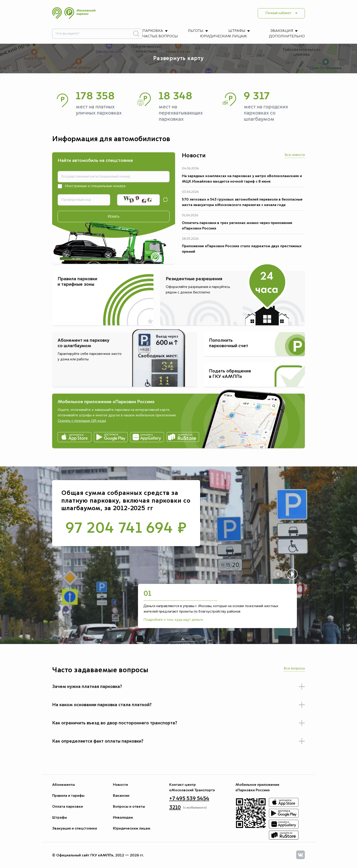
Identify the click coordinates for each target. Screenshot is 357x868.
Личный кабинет (278, 13)
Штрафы (134, 31)
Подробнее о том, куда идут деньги (173, 620)
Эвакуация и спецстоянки (75, 828)
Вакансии (121, 796)
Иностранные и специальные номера (95, 186)
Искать (113, 216)
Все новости (295, 155)
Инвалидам (123, 817)
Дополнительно (70, 36)
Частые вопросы (220, 31)
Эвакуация (172, 31)
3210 (175, 807)
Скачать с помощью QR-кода (82, 421)
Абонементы (64, 785)
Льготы (99, 31)
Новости (120, 785)
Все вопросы (294, 669)
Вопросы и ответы (129, 807)
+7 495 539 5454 (189, 799)
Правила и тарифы (68, 796)
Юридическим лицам (274, 31)
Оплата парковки (68, 807)
